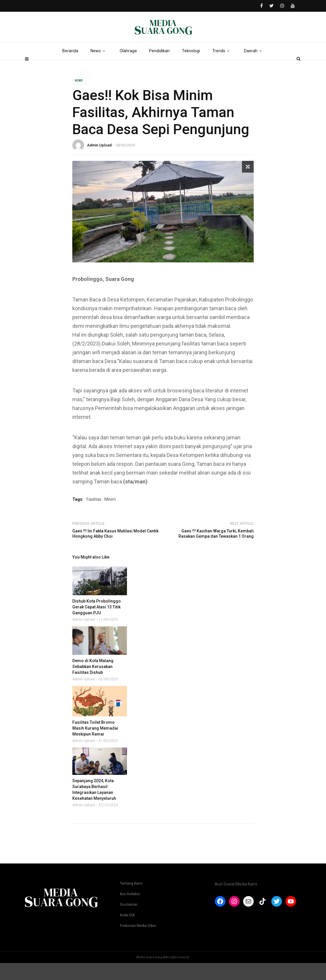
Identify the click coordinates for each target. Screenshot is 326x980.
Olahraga (128, 68)
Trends (222, 68)
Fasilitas (94, 516)
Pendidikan (159, 68)
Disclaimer (129, 922)
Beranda (70, 68)
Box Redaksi (130, 911)
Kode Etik (127, 932)
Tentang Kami (131, 900)
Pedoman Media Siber (138, 943)
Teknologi (191, 68)
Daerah (254, 68)
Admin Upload (99, 162)
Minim (110, 516)
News (99, 68)
